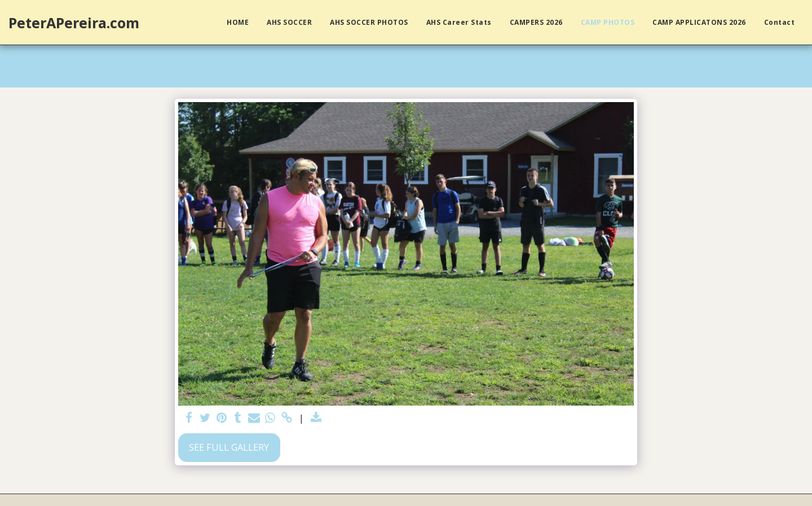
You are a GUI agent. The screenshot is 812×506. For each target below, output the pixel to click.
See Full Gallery (229, 447)
